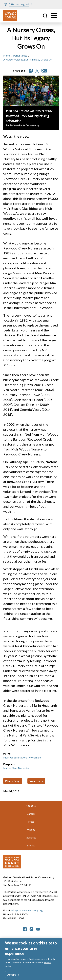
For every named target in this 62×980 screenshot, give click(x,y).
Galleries (31, 837)
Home (7, 55)
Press (31, 822)
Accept (12, 974)
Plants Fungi (13, 781)
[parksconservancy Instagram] (31, 929)
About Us (31, 806)
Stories (31, 845)
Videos (31, 829)
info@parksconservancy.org (27, 910)
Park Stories (20, 55)
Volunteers (36, 781)
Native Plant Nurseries (16, 768)
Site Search (45, 16)
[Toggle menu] (54, 16)
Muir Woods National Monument (22, 757)
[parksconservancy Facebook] (25, 929)
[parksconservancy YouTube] (38, 929)
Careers (31, 814)
